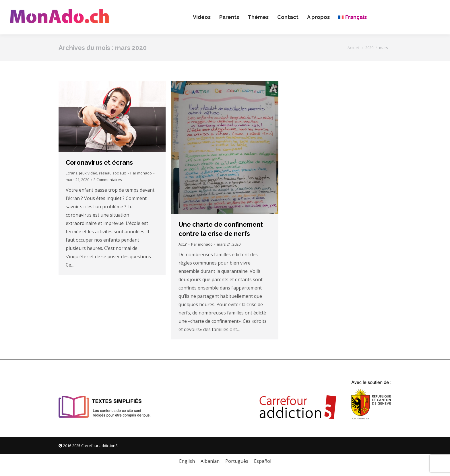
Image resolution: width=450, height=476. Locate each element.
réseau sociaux (113, 173)
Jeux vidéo (88, 173)
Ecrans (72, 173)
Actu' (183, 244)
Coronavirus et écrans (99, 162)
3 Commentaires (108, 180)
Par (141, 173)
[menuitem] (352, 17)
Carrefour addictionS (99, 446)
